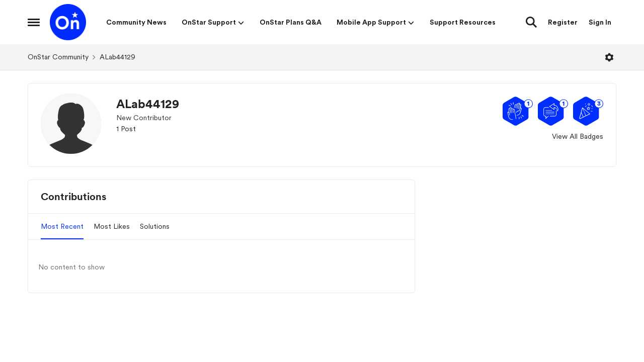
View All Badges (578, 136)
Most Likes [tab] (112, 226)
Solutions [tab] (155, 226)
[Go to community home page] (68, 22)
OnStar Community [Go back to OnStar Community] (58, 57)
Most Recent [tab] (62, 226)
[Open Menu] (609, 57)
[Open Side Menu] (34, 22)
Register (563, 22)
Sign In (600, 22)
